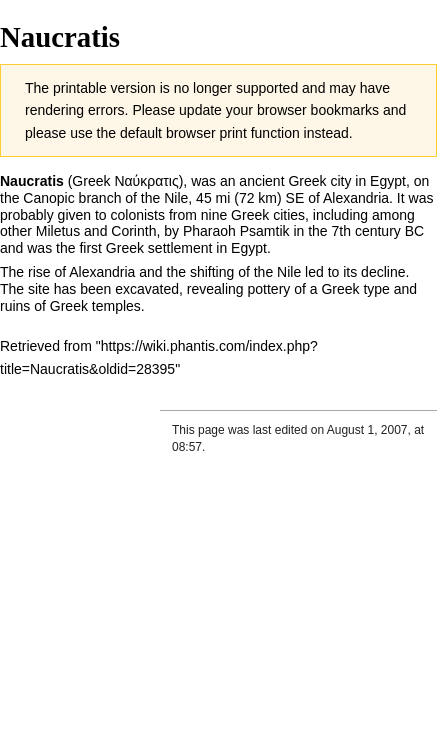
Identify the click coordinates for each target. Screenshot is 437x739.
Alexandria (356, 198)
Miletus (58, 231)
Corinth (133, 231)
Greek (125, 248)
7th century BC (378, 231)
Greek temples (95, 306)
